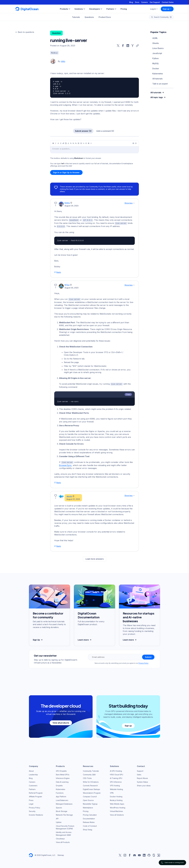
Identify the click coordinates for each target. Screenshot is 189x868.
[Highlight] (68, 143)
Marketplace (88, 807)
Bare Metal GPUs (63, 774)
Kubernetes (158, 74)
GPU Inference (116, 781)
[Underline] (58, 143)
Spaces (59, 807)
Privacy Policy (143, 662)
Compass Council (90, 796)
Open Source (88, 800)
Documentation (89, 818)
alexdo (69, 496)
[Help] (136, 143)
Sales (139, 774)
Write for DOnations (91, 781)
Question (56, 33)
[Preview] (133, 143)
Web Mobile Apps (117, 803)
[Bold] (53, 143)
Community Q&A (89, 774)
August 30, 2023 (72, 287)
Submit (148, 656)
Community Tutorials (91, 770)
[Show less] (134, 203)
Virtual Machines (116, 811)
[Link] (63, 143)
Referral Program (36, 792)
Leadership (33, 774)
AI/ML (155, 38)
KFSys (67, 284)
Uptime (59, 822)
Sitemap (61, 854)
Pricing (86, 811)
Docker (156, 69)
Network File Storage (64, 814)
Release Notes (89, 822)
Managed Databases (64, 803)
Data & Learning (62, 781)
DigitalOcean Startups (91, 789)
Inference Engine (63, 777)
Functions (60, 792)
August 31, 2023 (73, 498)
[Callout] (86, 143)
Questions (89, 17)
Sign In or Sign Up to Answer (66, 172)
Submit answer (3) (83, 131)
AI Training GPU (116, 777)
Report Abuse (142, 777)
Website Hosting (116, 789)
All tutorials (157, 79)
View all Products (63, 842)
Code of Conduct (90, 825)
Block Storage (62, 811)
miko (63, 61)
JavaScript (157, 53)
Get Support (155, 2)
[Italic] (56, 143)
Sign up (167, 9)
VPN (112, 792)
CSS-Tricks (87, 777)
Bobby (67, 203)
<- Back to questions (25, 32)
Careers (144, 2)
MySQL (156, 63)
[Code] (91, 143)
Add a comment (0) (105, 131)
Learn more (85, 639)
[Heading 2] (73, 143)
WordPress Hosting (118, 807)
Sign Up (38, 639)
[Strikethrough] (61, 143)
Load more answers (95, 558)
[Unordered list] (78, 143)
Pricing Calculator (90, 814)
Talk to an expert (160, 84)
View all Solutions (117, 814)
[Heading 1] (71, 143)
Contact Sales (168, 2)
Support (140, 770)
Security (32, 811)
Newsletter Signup (90, 803)
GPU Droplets (61, 770)
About (31, 770)
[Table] (89, 143)
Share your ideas (144, 785)
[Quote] (84, 143)
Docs (137, 2)
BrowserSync (65, 465)
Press (31, 800)
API (57, 818)
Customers (33, 785)
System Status (142, 781)
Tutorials (76, 17)
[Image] (66, 143)
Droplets (59, 785)
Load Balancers (62, 800)
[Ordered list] (81, 143)
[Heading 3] (76, 143)
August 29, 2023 (72, 206)
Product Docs (105, 17)
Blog (131, 2)
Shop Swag (88, 829)
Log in (154, 9)
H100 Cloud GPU (116, 774)
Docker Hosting (116, 796)
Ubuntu (156, 43)
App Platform (61, 796)
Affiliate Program (35, 796)
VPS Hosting (115, 785)
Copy (128, 394)
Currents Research (90, 785)
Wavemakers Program (92, 792)
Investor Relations (36, 814)
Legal (31, 803)
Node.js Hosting (116, 800)
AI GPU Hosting (116, 770)
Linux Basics (158, 48)
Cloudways (60, 838)
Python (155, 58)
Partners (32, 789)
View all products (61, 722)
